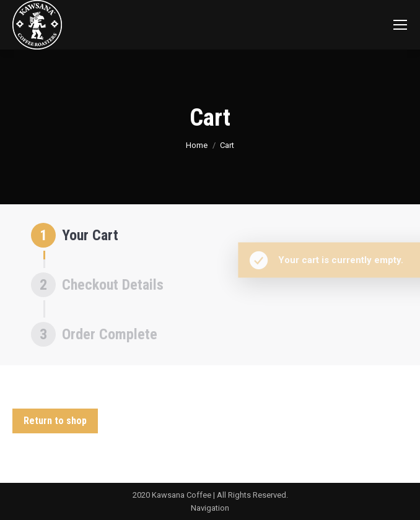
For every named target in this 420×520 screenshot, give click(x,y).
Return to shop (55, 421)
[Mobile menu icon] (400, 25)
